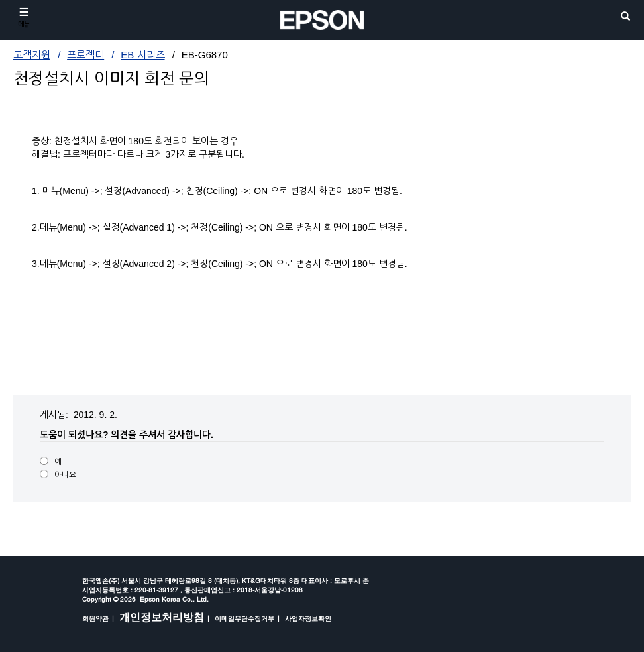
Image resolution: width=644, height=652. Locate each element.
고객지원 (32, 55)
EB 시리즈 (142, 55)
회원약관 (95, 618)
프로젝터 (85, 55)
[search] (625, 17)
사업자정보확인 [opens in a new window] (308, 618)
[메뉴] (24, 17)
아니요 (65, 475)
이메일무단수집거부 (244, 618)
